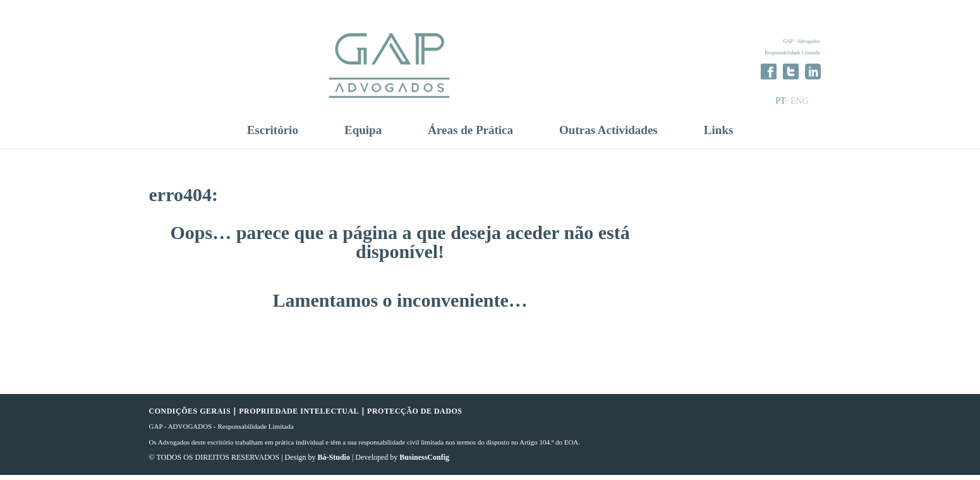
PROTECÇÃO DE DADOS (414, 416)
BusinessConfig (424, 463)
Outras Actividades (608, 135)
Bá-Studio (334, 463)
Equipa (363, 135)
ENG (800, 101)
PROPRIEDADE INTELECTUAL (299, 416)
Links (718, 135)
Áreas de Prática (470, 135)
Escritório (273, 135)
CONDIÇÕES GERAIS (190, 416)
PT (780, 101)
